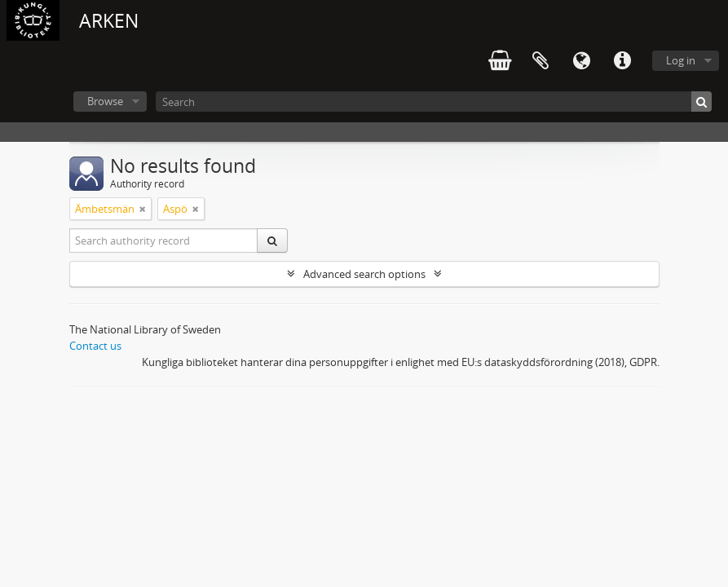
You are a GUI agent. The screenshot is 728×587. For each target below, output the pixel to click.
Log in (681, 60)
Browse (105, 101)
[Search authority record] (164, 241)
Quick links (622, 61)
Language (581, 61)
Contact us (95, 346)
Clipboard (540, 61)
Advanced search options (364, 274)
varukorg (500, 61)
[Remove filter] (143, 209)
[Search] (434, 102)
